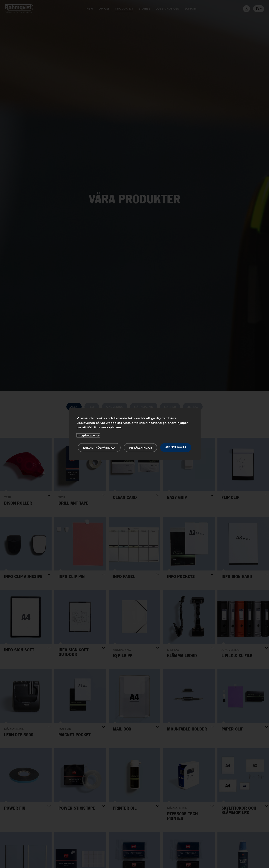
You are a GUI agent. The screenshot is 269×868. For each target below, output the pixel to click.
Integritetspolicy (88, 435)
